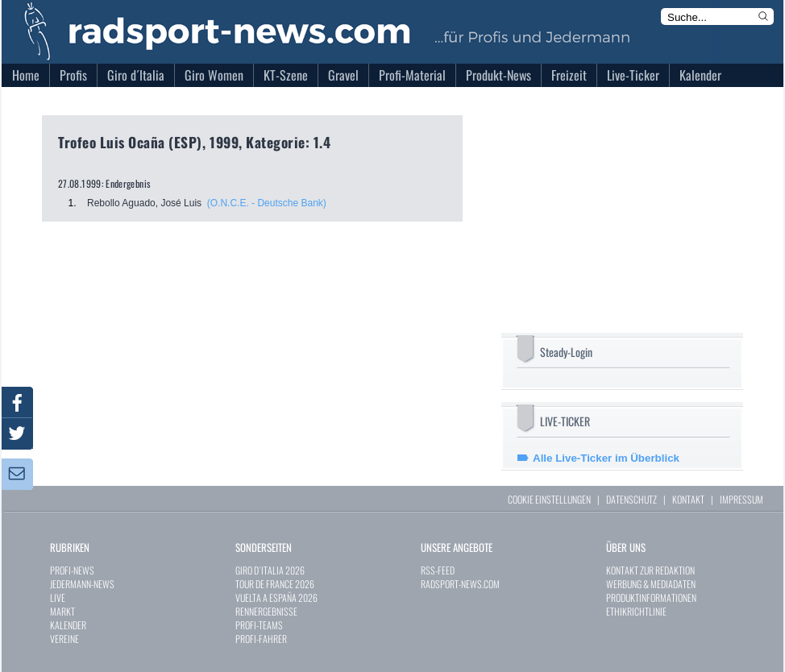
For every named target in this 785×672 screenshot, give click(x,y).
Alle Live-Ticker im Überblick (606, 458)
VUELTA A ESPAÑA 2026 (276, 597)
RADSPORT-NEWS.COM (460, 584)
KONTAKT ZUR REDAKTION (650, 570)
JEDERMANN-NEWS (82, 584)
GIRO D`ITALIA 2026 (270, 570)
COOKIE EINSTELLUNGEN (549, 499)
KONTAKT (688, 499)
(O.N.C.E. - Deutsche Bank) (267, 203)
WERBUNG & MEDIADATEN (651, 584)
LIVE (58, 597)
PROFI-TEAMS (259, 625)
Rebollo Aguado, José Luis (144, 203)
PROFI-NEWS (72, 570)
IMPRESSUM (741, 499)
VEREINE (64, 639)
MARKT (62, 611)
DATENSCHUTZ (631, 499)
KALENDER (68, 625)
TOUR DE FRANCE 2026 (275, 584)
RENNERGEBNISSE (266, 611)
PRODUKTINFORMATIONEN (651, 597)
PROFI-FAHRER (261, 639)
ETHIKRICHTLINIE (636, 611)
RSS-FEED (438, 570)
